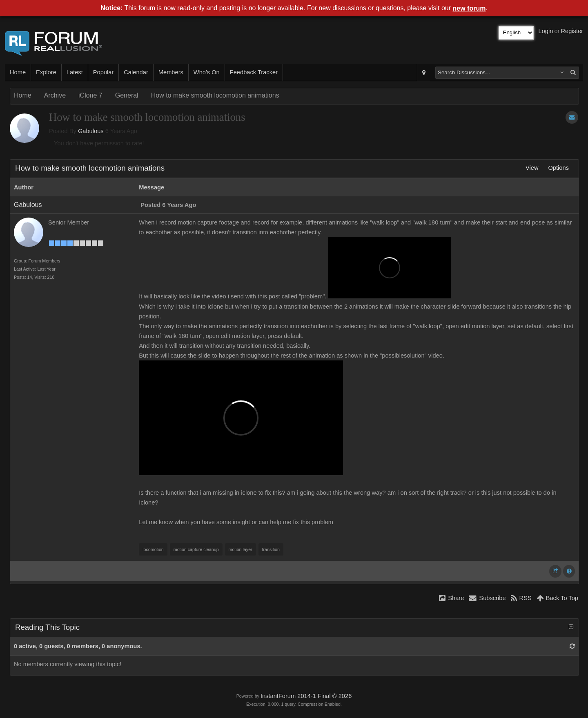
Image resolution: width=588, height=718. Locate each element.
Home (18, 72)
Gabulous (91, 131)
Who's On (207, 72)
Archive (55, 95)
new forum (469, 8)
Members (171, 72)
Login (546, 31)
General (127, 95)
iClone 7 (90, 95)
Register (572, 31)
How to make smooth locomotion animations (215, 95)
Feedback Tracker (254, 72)
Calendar (136, 72)
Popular (104, 72)
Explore (46, 72)
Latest (75, 72)
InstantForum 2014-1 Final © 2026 (306, 696)
